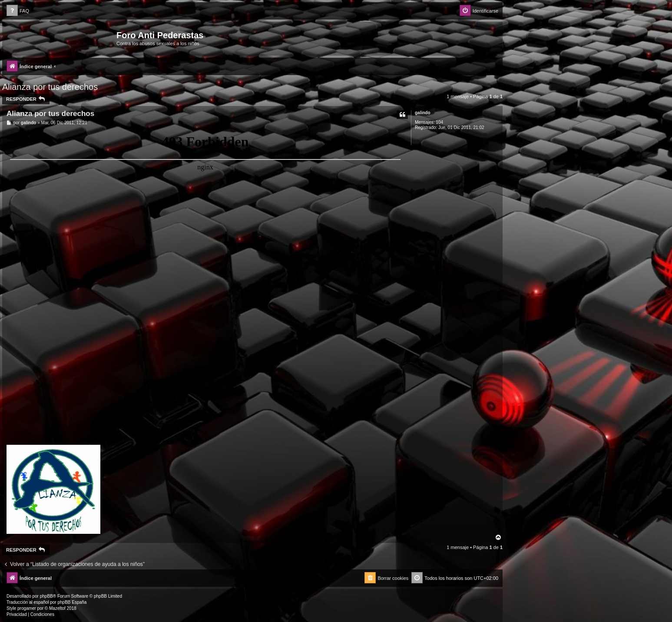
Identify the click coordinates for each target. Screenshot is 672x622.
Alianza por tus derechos (50, 87)
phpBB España (72, 602)
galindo (423, 113)
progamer (27, 608)
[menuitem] (18, 11)
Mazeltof (57, 608)
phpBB (46, 596)
